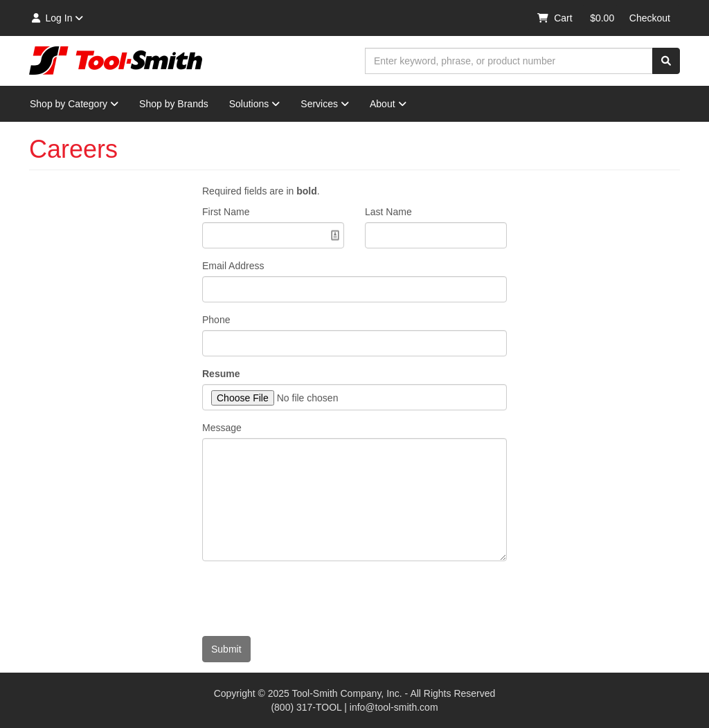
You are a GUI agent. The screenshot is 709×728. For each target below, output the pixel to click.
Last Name (388, 212)
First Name (226, 212)
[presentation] (307, 599)
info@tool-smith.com (394, 707)
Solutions (255, 104)
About (388, 104)
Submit (226, 649)
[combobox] (509, 61)
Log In (56, 18)
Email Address (233, 266)
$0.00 (602, 18)
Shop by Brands (174, 104)
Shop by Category (74, 104)
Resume (221, 374)
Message (222, 428)
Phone (216, 320)
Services (325, 104)
